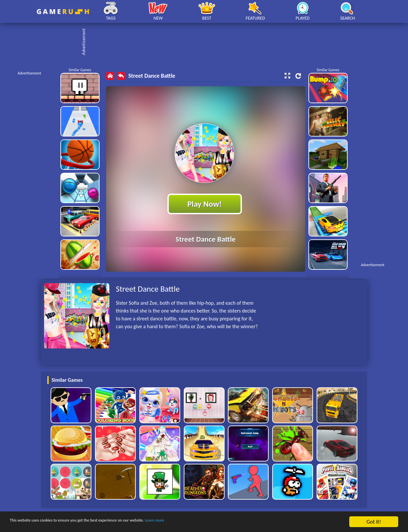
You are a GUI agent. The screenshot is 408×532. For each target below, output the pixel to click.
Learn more (204, 522)
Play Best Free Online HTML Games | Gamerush (63, 12)
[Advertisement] (207, 42)
